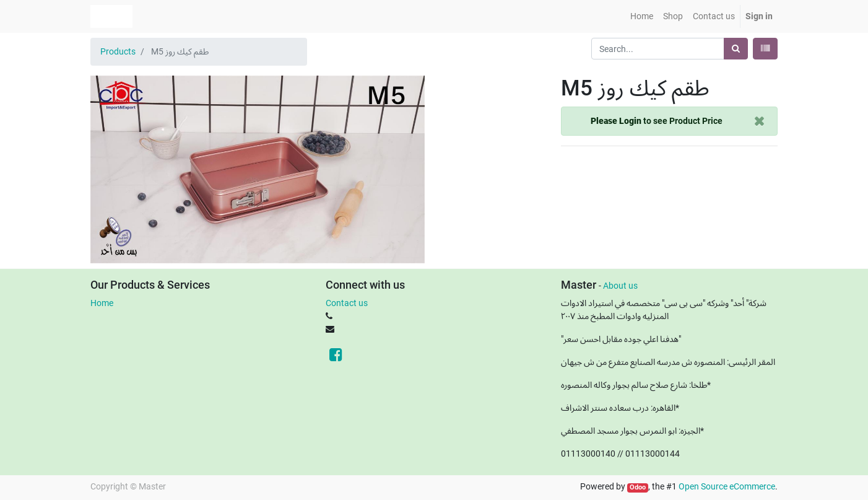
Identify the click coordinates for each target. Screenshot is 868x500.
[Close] (759, 121)
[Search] (736, 49)
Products (118, 51)
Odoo (638, 487)
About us (620, 286)
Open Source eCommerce (727, 486)
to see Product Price (657, 121)
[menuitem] (642, 16)
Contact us (347, 303)
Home (102, 303)
